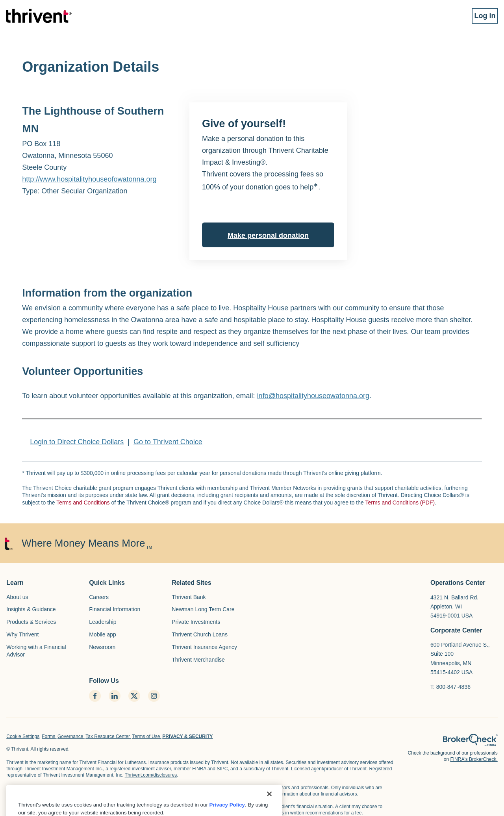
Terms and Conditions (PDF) (400, 503)
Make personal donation (268, 236)
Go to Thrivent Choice (168, 442)
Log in (479, 19)
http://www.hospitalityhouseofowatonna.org (89, 179)
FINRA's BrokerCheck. (474, 759)
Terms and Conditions (83, 503)
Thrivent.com (188, 794)
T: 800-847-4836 (450, 687)
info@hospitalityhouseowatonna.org (313, 396)
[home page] (470, 740)
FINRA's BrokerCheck (231, 794)
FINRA (199, 769)
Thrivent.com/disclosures (151, 775)
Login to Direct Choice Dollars (77, 442)
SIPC (222, 769)
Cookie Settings (23, 736)
